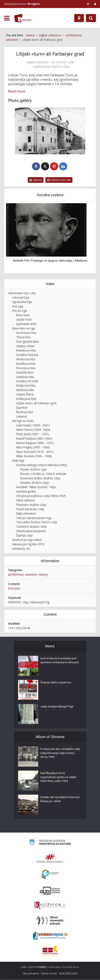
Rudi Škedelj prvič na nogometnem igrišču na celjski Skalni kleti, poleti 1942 (59, 778)
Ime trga (18, 306)
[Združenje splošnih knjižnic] (50, 951)
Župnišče (22, 408)
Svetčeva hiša (25, 377)
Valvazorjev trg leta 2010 (28, 544)
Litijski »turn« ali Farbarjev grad (36, 403)
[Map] (79, 18)
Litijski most (24, 320)
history (43, 575)
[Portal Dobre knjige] (50, 936)
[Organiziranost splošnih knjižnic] (50, 858)
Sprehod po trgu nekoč (27, 540)
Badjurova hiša (26, 386)
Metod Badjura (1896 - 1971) (35, 443)
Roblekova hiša (26, 351)
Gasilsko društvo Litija (34, 483)
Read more (17, 91)
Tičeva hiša (23, 337)
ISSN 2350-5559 (68, 974)
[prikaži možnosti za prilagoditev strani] (88, 4)
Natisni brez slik (59, 180)
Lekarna (21, 417)
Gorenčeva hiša (26, 333)
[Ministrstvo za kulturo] (50, 843)
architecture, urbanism (23, 575)
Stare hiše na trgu (24, 329)
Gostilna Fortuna (27, 355)
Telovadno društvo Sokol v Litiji (37, 522)
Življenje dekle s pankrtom (57, 683)
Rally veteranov (26, 514)
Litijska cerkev (25, 346)
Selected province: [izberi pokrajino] (22, 4)
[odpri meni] (7, 18)
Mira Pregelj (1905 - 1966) (33, 447)
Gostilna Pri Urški (27, 381)
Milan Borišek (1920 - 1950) (34, 456)
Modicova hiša (26, 359)
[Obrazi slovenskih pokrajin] (50, 921)
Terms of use (49, 974)
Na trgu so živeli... (23, 421)
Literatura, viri (21, 549)
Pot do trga (20, 311)
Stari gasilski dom (27, 342)
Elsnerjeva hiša (26, 368)
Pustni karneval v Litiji (30, 509)
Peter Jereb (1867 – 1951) (33, 434)
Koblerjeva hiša (26, 399)
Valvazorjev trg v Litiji (22, 293)
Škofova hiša (24, 412)
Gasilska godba (26, 492)
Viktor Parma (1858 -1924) (33, 430)
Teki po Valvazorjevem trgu (34, 518)
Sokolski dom (25, 373)
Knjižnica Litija (60, 67)
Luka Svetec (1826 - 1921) (33, 425)
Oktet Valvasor (26, 500)
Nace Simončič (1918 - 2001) (35, 452)
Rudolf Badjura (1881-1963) (34, 439)
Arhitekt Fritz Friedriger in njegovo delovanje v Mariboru (50, 261)
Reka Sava (23, 315)
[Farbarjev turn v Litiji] (50, 131)
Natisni (36, 180)
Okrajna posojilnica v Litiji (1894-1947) (41, 496)
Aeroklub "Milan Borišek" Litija (36, 487)
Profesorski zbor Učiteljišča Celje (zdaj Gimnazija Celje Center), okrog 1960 (57, 754)
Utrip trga (18, 461)
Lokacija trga (21, 298)
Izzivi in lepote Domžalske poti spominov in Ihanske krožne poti (59, 663)
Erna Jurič (14, 589)
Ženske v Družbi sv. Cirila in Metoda (43, 474)
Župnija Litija (24, 536)
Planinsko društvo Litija (31, 505)
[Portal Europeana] (50, 875)
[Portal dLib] (50, 891)
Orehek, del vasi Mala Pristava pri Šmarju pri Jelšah (59, 800)
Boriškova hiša (26, 364)
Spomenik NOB (26, 324)
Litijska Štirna (25, 395)
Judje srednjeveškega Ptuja (58, 707)
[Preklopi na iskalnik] (91, 18)
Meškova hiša (25, 390)
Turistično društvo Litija (31, 527)
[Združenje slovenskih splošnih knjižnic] (50, 906)
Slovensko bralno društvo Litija (40, 478)
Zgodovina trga (22, 302)
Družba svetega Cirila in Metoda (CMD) (42, 465)
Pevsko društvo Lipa (33, 470)
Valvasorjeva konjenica (31, 531)
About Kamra (31, 974)
